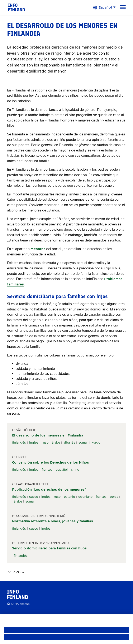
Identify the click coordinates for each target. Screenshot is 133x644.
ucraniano (85, 497)
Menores (38, 249)
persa (114, 497)
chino (75, 470)
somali (83, 443)
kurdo (96, 443)
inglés (34, 443)
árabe (56, 443)
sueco (34, 497)
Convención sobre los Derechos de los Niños (51, 462)
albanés (69, 443)
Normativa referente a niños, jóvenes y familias (53, 521)
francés (47, 470)
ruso (45, 443)
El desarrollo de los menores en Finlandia (48, 435)
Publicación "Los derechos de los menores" (49, 490)
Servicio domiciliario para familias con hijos (49, 548)
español (62, 470)
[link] (16, 7)
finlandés (19, 443)
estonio (69, 497)
